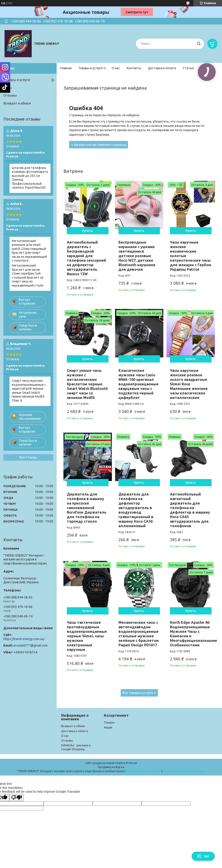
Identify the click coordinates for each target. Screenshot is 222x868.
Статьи (188, 68)
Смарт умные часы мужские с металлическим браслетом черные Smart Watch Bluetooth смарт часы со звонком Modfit (87, 384)
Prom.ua (131, 763)
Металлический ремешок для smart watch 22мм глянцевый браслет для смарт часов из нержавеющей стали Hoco (29, 251)
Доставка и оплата (162, 68)
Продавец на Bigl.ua (111, 767)
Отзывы (10, 95)
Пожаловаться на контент (143, 771)
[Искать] (199, 44)
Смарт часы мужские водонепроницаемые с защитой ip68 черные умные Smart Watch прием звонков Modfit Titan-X (29, 391)
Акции (108, 727)
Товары (109, 722)
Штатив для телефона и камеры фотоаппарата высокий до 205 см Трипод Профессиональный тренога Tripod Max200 (30, 178)
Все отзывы (28, 457)
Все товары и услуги (138, 693)
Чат (203, 856)
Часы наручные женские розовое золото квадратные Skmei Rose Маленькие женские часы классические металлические (189, 384)
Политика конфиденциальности (184, 771)
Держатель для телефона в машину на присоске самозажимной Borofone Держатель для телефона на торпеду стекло (87, 508)
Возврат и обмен (17, 103)
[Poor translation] (17, 798)
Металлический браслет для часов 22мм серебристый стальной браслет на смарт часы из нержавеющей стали (28, 275)
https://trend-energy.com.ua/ (24, 639)
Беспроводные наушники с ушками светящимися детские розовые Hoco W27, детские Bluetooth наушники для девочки (137, 256)
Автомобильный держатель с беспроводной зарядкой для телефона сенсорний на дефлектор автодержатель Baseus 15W (86, 258)
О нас (116, 68)
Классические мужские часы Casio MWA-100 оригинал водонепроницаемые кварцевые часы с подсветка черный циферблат (139, 384)
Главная (66, 68)
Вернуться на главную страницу (100, 145)
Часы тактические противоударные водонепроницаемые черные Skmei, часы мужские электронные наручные (87, 636)
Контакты (134, 68)
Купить (88, 231)
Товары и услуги (90, 68)
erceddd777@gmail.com (30, 645)
